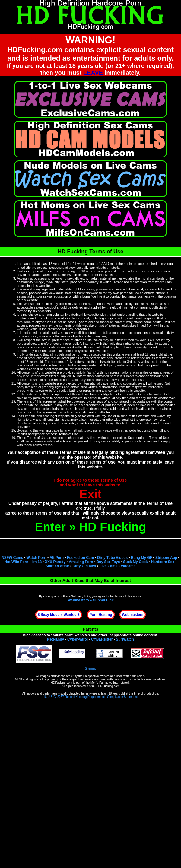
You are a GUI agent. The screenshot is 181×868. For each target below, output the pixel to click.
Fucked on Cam (80, 558)
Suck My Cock (135, 562)
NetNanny (56, 639)
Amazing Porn (81, 562)
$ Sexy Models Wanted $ (59, 615)
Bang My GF (141, 558)
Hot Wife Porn (16, 562)
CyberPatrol (78, 639)
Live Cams (108, 566)
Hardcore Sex (162, 562)
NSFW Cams (12, 558)
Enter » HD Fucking (91, 527)
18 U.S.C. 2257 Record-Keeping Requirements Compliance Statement (91, 697)
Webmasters (133, 615)
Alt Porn (57, 558)
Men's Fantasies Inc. (104, 683)
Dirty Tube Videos (112, 558)
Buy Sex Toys (108, 562)
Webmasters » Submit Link (90, 600)
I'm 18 (37, 562)
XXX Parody (55, 562)
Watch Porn (36, 558)
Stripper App (166, 558)
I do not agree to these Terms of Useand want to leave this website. (91, 489)
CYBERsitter (102, 639)
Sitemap (91, 668)
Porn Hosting (101, 615)
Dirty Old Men (84, 566)
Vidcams (128, 566)
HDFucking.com (61, 683)
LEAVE (93, 73)
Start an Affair (57, 566)
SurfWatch (125, 639)
